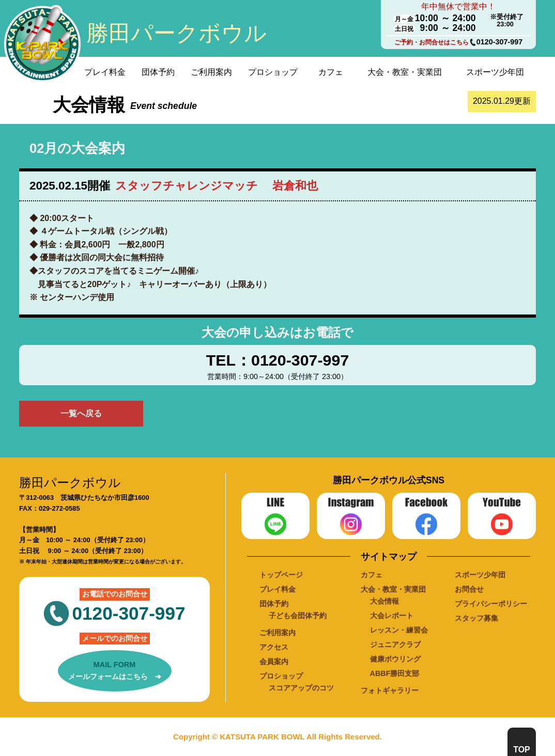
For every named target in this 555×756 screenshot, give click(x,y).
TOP (522, 750)
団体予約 (158, 72)
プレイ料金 (105, 72)
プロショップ (273, 72)
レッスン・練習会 (399, 630)
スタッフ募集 (476, 618)
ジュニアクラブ (395, 644)
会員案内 (274, 661)
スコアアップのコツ (301, 688)
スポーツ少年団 (495, 72)
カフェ (331, 72)
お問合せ (469, 589)
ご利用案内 (211, 72)
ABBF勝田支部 (395, 673)
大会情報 (384, 601)
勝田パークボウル (176, 33)
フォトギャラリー (390, 690)
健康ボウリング (395, 659)
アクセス (274, 647)
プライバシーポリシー (491, 604)
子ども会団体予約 (298, 616)
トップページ (281, 575)
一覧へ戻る (81, 413)
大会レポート (392, 616)
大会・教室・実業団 (405, 72)
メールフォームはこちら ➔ (115, 670)
